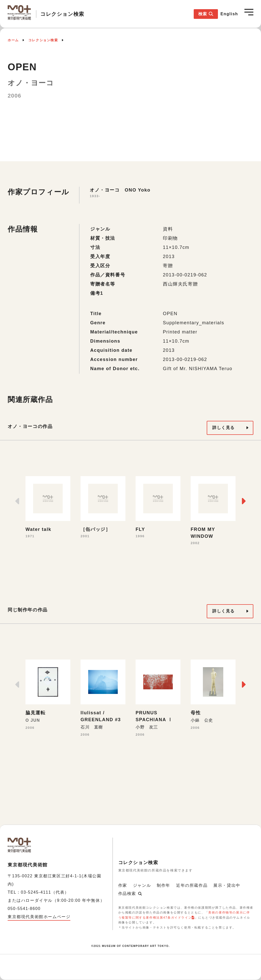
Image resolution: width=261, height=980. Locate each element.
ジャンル (142, 885)
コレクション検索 (43, 40)
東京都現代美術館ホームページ (39, 917)
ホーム (13, 40)
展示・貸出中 (227, 885)
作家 (123, 885)
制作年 (164, 885)
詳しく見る (224, 428)
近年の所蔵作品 (192, 885)
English (229, 14)
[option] (48, 508)
